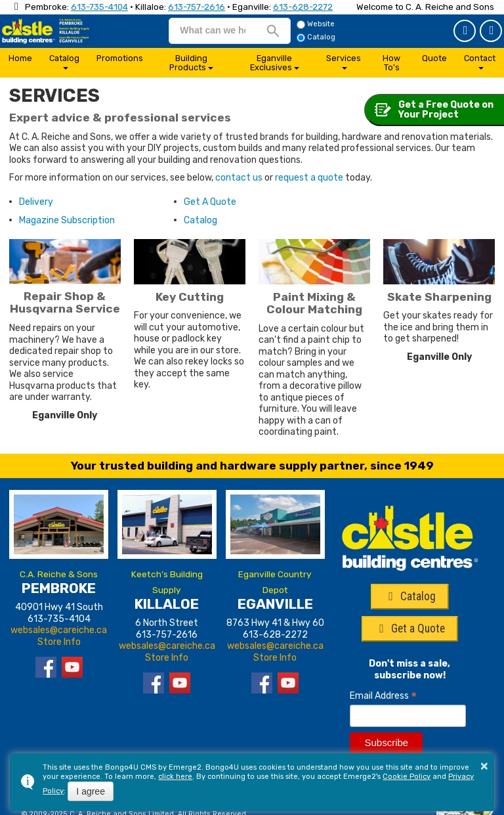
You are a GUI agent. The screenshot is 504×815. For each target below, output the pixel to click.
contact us (239, 178)
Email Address (383, 696)
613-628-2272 (303, 7)
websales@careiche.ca (59, 630)
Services (344, 58)
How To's (391, 63)
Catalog (492, 30)
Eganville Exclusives (271, 63)
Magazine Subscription (67, 220)
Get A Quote (210, 202)
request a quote (309, 178)
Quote (434, 58)
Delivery (36, 202)
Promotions (120, 58)
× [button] (484, 766)
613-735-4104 (99, 7)
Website (316, 24)
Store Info (59, 642)
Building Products (188, 63)
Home (20, 58)
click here (175, 777)
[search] (212, 30)
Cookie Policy (407, 777)
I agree (91, 791)
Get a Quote (466, 30)
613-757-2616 (197, 7)
